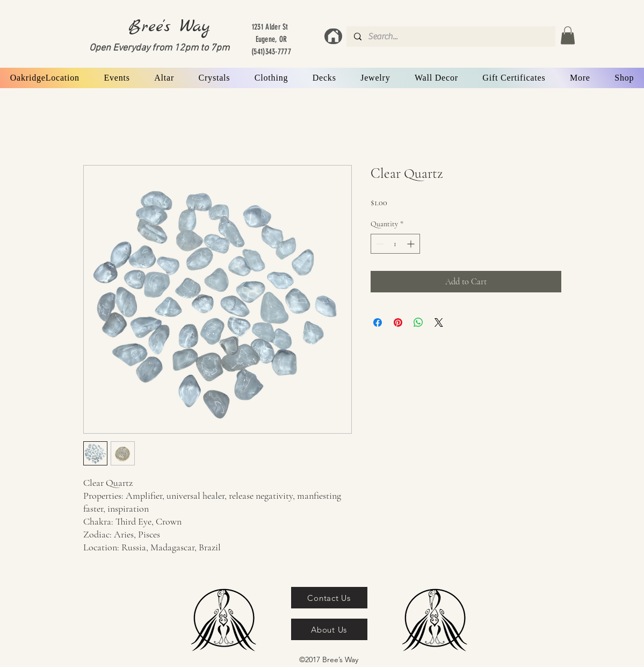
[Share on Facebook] (378, 322)
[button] (568, 35)
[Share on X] (439, 322)
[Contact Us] (329, 598)
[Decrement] (379, 244)
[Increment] (412, 244)
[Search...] (450, 37)
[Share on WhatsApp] (418, 322)
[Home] (333, 36)
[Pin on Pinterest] (398, 322)
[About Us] (329, 629)
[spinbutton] (395, 244)
